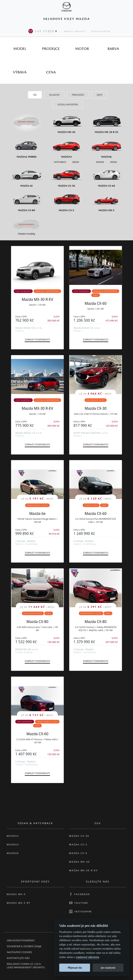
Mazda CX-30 (96, 408)
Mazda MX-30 (79, 862)
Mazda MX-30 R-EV (37, 299)
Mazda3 (13, 844)
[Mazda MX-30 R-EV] (106, 122)
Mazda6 (13, 853)
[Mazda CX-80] (27, 201)
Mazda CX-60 (96, 303)
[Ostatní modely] (27, 224)
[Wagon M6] (100, 162)
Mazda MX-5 (16, 894)
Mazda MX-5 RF (19, 903)
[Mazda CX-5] (67, 201)
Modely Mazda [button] (74, 31)
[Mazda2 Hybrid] (27, 147)
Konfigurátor (101, 31)
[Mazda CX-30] (67, 176)
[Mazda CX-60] (106, 176)
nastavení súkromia (87, 957)
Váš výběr (43, 31)
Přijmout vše (75, 968)
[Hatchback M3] (60, 162)
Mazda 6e (37, 513)
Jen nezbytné (108, 968)
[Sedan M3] (75, 162)
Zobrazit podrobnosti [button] (37, 340)
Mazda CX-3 (78, 844)
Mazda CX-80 (37, 622)
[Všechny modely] (27, 120)
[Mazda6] (106, 147)
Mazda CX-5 (78, 853)
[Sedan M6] (113, 162)
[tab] (20, 49)
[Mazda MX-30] (67, 122)
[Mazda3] (67, 147)
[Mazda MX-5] (106, 201)
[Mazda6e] (27, 176)
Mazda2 (13, 836)
